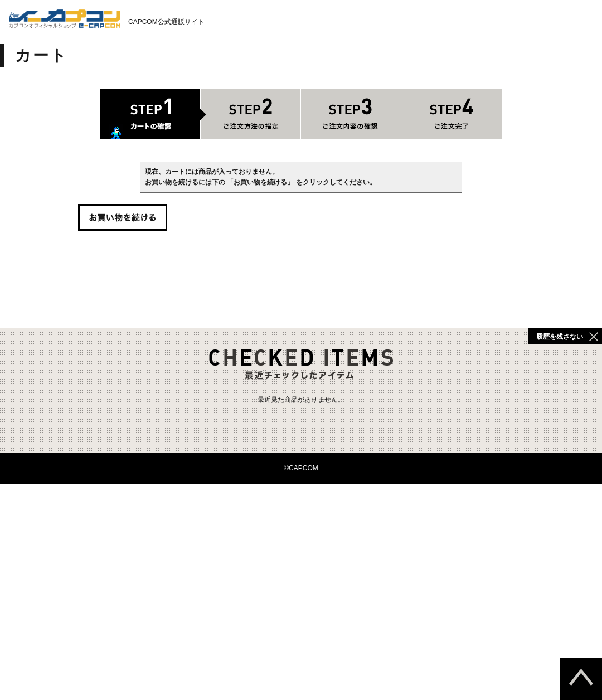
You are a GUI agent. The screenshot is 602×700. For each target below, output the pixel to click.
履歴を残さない (560, 337)
